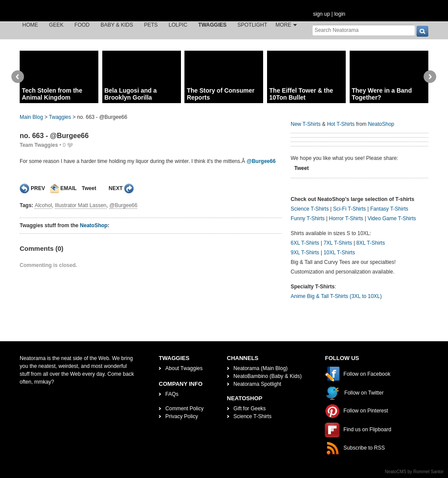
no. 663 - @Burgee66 (54, 136)
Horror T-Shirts (346, 218)
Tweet (89, 188)
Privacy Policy (182, 416)
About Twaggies (184, 368)
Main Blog (31, 117)
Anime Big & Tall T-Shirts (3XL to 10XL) (336, 296)
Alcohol (43, 205)
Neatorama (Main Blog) (260, 368)
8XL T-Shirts (370, 243)
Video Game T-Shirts (392, 218)
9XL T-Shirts (305, 253)
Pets (151, 25)
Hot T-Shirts (341, 124)
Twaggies (213, 25)
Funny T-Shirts (308, 218)
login (340, 14)
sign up (321, 14)
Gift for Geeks (250, 409)
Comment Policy (184, 409)
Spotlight (252, 25)
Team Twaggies (39, 145)
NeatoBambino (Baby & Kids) (267, 376)
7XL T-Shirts (338, 243)
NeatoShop (94, 225)
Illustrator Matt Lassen (80, 205)
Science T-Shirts (310, 209)
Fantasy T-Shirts (389, 209)
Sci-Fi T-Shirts (349, 209)
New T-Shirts (306, 124)
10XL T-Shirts (339, 253)
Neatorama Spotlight (257, 384)
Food (82, 25)
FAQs (172, 394)
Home (30, 25)
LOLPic (178, 25)
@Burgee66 (261, 161)
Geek (56, 25)
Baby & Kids (117, 25)
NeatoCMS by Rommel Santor (415, 472)
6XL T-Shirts (305, 243)
